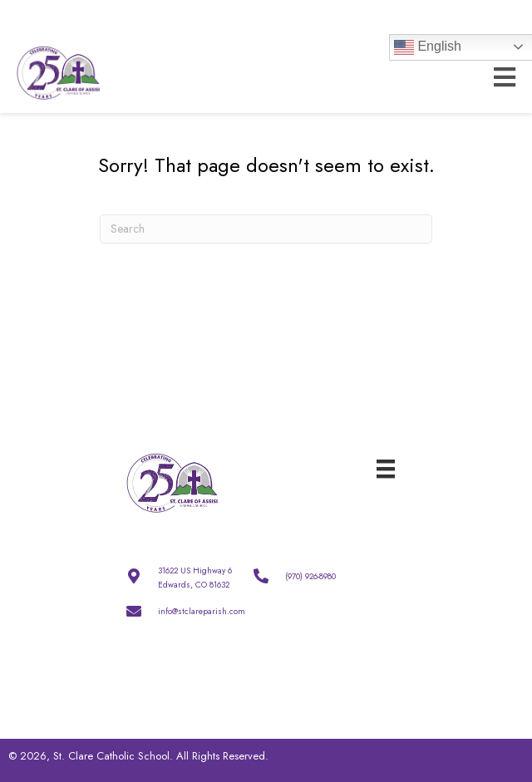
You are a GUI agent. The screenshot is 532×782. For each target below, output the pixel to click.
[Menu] (386, 467)
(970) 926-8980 (310, 576)
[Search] (266, 229)
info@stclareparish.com (202, 611)
